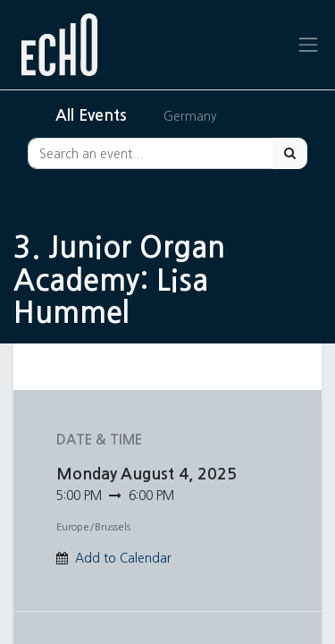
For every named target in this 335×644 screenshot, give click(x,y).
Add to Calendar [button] (123, 558)
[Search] (290, 153)
